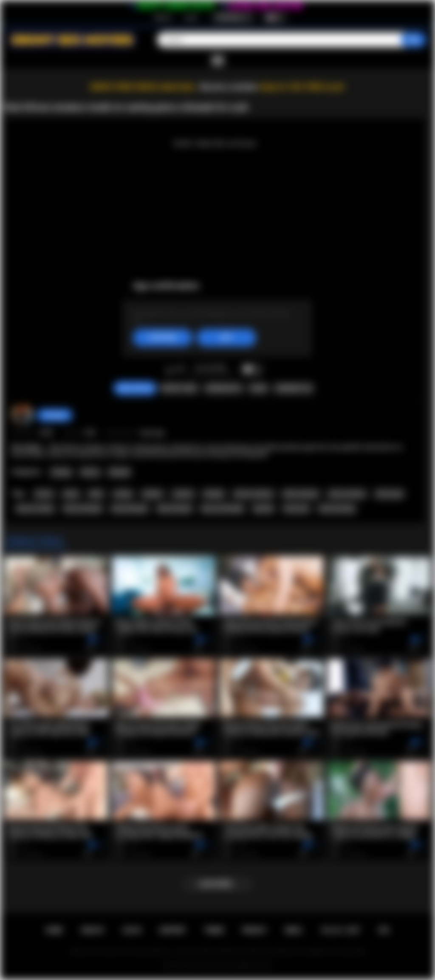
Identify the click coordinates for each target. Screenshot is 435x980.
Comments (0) (293, 388)
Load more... (218, 884)
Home (54, 930)
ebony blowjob (130, 509)
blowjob (214, 494)
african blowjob (83, 509)
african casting (35, 509)
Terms (214, 930)
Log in (191, 17)
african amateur (254, 494)
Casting (61, 472)
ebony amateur (347, 494)
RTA (384, 930)
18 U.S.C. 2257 (340, 930)
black (96, 494)
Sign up (163, 17)
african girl (389, 494)
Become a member (229, 87)
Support (172, 930)
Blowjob (120, 472)
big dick (263, 509)
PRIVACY (254, 930)
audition (153, 494)
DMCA (294, 930)
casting (123, 494)
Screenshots (223, 388)
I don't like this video (181, 370)
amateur (183, 494)
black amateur (301, 494)
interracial (296, 509)
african (44, 494)
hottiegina (55, 415)
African (90, 472)
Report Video (179, 388)
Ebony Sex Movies (209, 966)
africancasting (337, 509)
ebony (71, 494)
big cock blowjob (222, 509)
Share (258, 388)
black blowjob (175, 509)
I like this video (170, 370)
